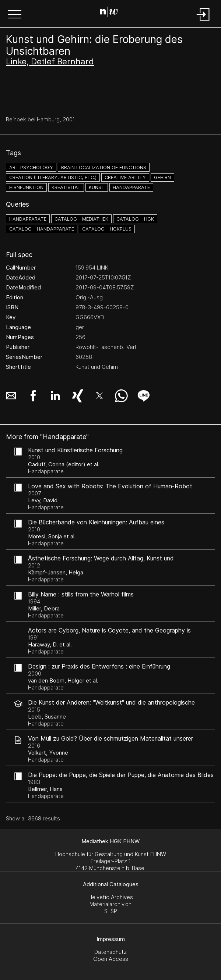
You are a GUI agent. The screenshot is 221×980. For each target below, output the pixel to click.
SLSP (111, 911)
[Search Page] (109, 13)
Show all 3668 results (33, 818)
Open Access (111, 959)
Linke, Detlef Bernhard (50, 61)
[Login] (203, 21)
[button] (15, 15)
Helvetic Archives (111, 897)
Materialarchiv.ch (110, 904)
